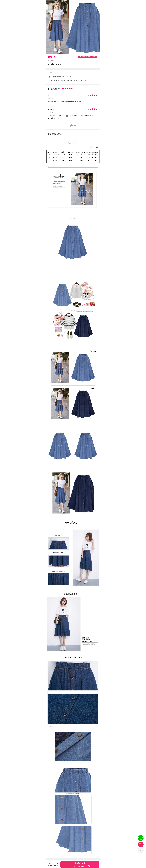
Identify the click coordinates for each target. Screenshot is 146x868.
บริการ (52, 73)
